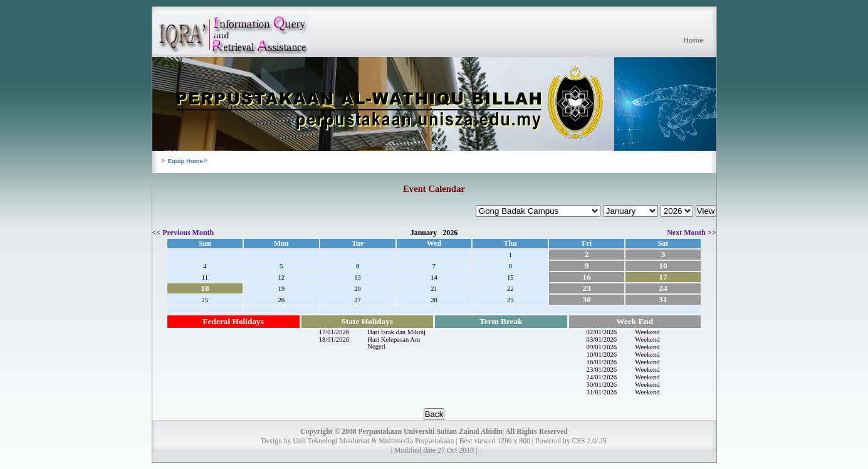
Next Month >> (691, 233)
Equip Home (186, 161)
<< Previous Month (183, 233)
